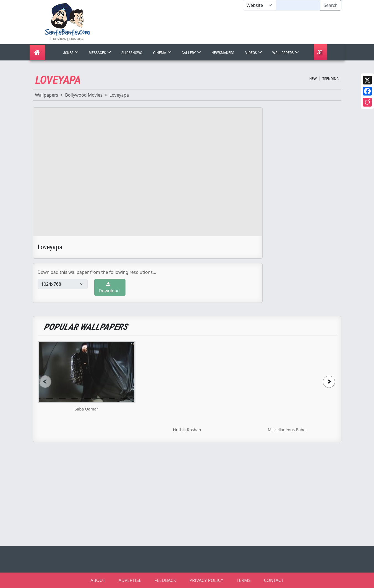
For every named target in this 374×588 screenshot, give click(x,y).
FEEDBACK (165, 580)
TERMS (244, 580)
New (313, 79)
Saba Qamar (86, 409)
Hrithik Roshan (187, 430)
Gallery (192, 53)
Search (331, 5)
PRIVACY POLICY (206, 580)
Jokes (71, 53)
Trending (330, 79)
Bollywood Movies (84, 95)
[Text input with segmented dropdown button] (298, 5)
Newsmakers (223, 53)
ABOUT (98, 580)
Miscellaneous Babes (288, 430)
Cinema (163, 53)
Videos (254, 53)
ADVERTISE (130, 580)
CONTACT (274, 580)
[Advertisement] (243, 27)
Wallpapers (286, 53)
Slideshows (132, 53)
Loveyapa (119, 95)
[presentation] (45, 382)
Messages (100, 53)
